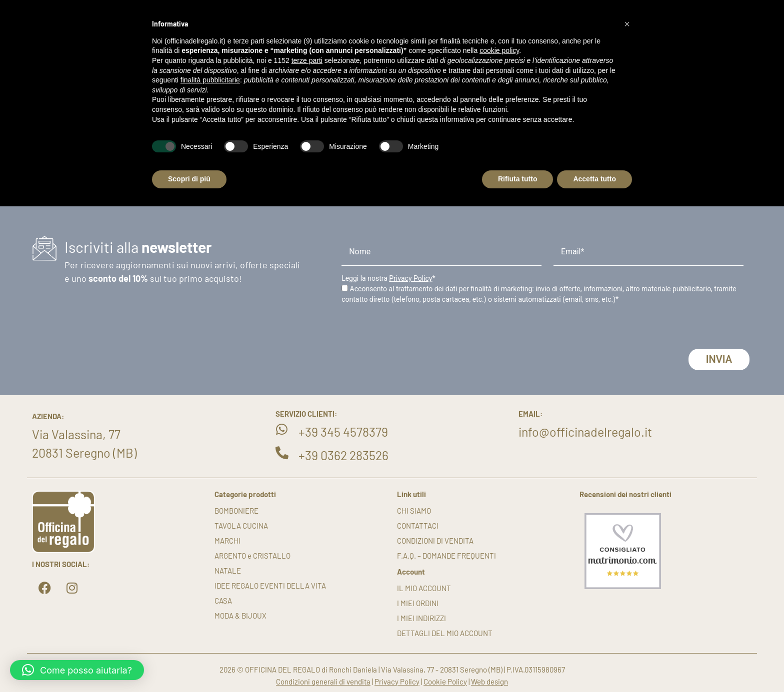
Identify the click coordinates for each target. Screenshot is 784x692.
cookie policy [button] (499, 50)
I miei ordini (418, 603)
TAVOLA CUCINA (241, 526)
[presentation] (417, 329)
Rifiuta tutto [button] (518, 179)
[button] (77, 670)
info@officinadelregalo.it (585, 432)
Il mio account (424, 588)
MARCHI (227, 541)
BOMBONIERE (236, 511)
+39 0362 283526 (343, 455)
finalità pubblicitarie (210, 80)
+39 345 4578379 (343, 432)
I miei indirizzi (421, 618)
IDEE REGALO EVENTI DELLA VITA (270, 586)
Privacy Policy (410, 278)
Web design (489, 682)
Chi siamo (414, 511)
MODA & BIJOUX (240, 616)
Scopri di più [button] (189, 179)
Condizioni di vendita (435, 541)
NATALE (228, 571)
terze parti (307, 60)
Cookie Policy (445, 682)
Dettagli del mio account (445, 633)
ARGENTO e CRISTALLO (252, 556)
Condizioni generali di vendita (323, 682)
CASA (223, 601)
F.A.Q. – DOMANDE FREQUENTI (446, 556)
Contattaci (418, 526)
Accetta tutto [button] (594, 179)
